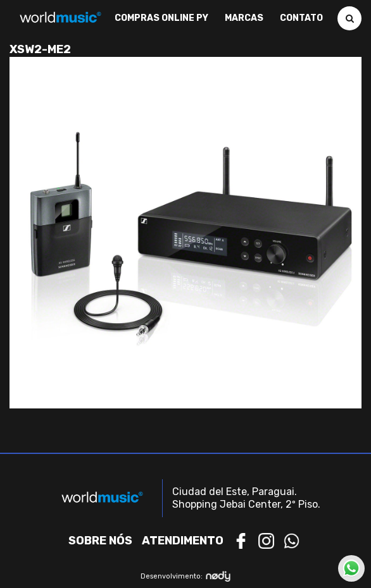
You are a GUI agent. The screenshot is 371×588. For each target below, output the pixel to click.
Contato (301, 18)
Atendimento (183, 541)
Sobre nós (100, 541)
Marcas (244, 18)
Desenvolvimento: (186, 576)
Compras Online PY (161, 18)
